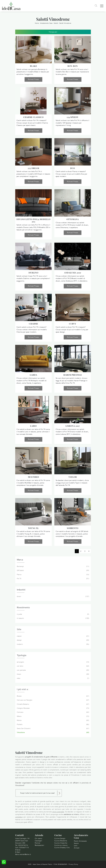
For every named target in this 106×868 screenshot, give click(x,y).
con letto (53, 666)
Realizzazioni (39, 845)
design (53, 640)
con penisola (53, 670)
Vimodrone (53, 733)
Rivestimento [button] (23, 608)
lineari (53, 674)
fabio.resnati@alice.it (23, 854)
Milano (53, 716)
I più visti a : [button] (23, 689)
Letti (76, 846)
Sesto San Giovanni (53, 729)
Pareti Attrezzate (80, 841)
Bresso (53, 696)
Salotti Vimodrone (65, 23)
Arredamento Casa (46, 23)
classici (53, 636)
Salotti (56, 23)
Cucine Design (60, 838)
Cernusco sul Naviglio (53, 700)
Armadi (77, 848)
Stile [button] (19, 629)
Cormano (53, 712)
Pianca (53, 575)
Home (37, 23)
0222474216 (23, 845)
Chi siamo (38, 838)
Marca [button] (20, 560)
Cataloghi (38, 841)
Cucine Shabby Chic (62, 848)
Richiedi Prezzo (33, 79)
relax (53, 678)
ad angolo (53, 662)
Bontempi (53, 566)
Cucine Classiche (61, 843)
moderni (53, 644)
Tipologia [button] (22, 655)
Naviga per (53, 32)
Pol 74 (53, 579)
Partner (38, 843)
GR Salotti (53, 571)
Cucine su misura (61, 845)
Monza (53, 720)
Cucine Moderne (61, 841)
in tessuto (53, 618)
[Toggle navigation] (102, 6)
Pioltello (53, 725)
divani (53, 597)
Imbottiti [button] (21, 590)
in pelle (53, 614)
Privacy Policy (73, 864)
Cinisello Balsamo (53, 704)
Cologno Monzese (53, 708)
